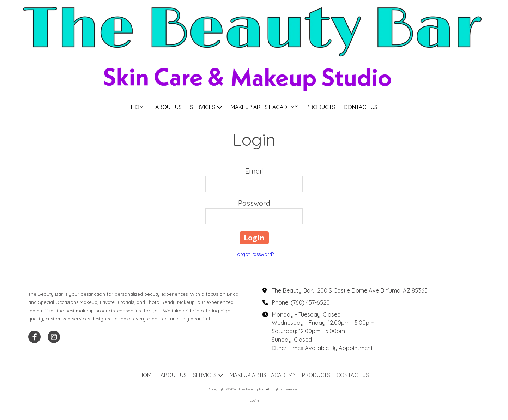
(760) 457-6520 (310, 302)
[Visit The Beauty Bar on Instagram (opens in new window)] (54, 337)
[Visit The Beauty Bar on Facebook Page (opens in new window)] (34, 337)
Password (254, 203)
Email (254, 171)
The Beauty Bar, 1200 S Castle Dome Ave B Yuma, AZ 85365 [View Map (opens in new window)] (350, 290)
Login (254, 400)
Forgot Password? (254, 254)
